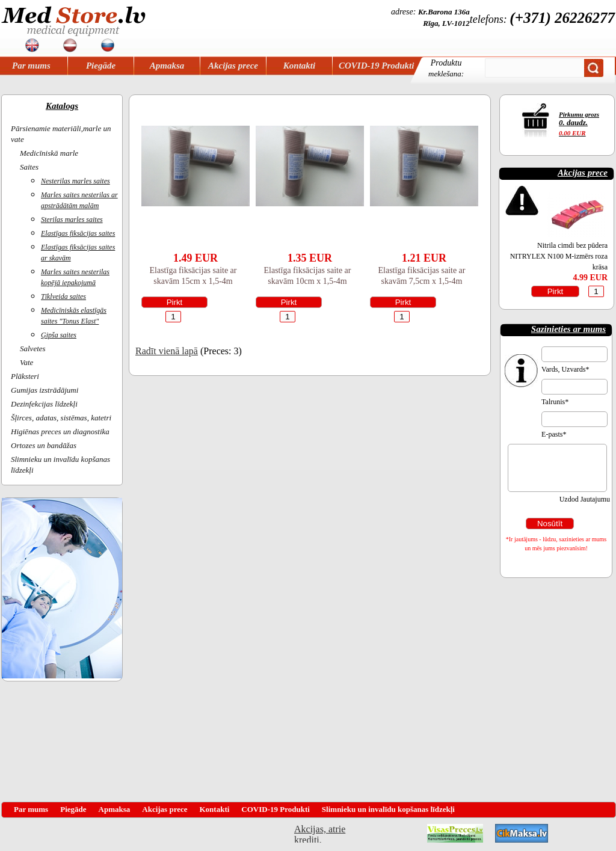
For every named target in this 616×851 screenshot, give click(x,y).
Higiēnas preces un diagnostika (60, 432)
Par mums (31, 66)
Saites (29, 167)
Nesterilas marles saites (75, 181)
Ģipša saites (59, 335)
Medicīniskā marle (49, 153)
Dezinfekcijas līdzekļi (44, 404)
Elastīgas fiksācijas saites (78, 233)
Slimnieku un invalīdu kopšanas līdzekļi (388, 809)
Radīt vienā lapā (167, 351)
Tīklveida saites (63, 296)
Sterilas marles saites (72, 220)
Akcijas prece (233, 66)
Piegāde (101, 66)
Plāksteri (25, 376)
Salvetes (33, 349)
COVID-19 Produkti (376, 66)
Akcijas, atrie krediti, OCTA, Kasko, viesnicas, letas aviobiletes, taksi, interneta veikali (320, 833)
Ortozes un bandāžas (44, 445)
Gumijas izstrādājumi (45, 390)
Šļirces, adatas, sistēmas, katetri (61, 418)
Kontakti (299, 66)
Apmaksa (167, 66)
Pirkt (175, 302)
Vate (26, 362)
